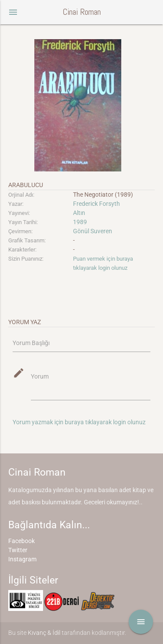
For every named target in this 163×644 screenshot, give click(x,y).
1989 (80, 222)
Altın (79, 213)
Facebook (22, 541)
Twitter (18, 550)
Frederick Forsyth (96, 204)
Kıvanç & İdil (44, 633)
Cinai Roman (82, 12)
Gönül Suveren (93, 231)
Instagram (22, 559)
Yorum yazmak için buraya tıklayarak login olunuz (79, 422)
